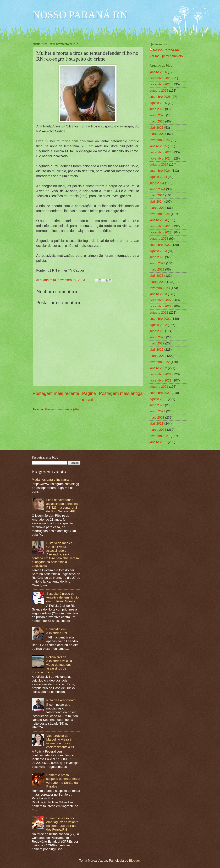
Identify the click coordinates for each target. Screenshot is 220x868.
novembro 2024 (161, 158)
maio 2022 (157, 343)
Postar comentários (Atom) (64, 409)
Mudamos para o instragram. (52, 480)
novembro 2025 (161, 84)
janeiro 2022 (158, 368)
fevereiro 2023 (160, 288)
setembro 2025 (160, 97)
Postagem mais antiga (121, 393)
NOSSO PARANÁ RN (80, 15)
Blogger (134, 861)
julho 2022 (157, 331)
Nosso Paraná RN (166, 50)
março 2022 (158, 356)
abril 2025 (156, 128)
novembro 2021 (161, 380)
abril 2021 (156, 423)
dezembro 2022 (161, 300)
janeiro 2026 (158, 72)
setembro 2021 (160, 393)
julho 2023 (157, 257)
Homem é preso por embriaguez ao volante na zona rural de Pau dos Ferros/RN (62, 824)
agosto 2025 (158, 103)
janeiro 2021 (158, 442)
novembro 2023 (161, 232)
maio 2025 (157, 121)
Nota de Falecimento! (61, 700)
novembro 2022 (161, 306)
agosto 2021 (158, 399)
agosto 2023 (158, 251)
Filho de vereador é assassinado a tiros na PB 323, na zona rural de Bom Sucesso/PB (62, 505)
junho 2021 (157, 411)
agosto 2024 (158, 177)
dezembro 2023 (161, 226)
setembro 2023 (160, 245)
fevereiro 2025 (160, 140)
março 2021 (158, 430)
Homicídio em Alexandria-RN (57, 631)
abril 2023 (156, 276)
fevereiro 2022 (160, 362)
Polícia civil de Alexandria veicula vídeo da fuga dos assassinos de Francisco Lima (52, 665)
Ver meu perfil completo (166, 56)
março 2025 (158, 134)
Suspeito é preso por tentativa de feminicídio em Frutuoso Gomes (62, 597)
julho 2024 (157, 183)
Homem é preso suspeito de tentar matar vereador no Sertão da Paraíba (63, 781)
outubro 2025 (159, 90)
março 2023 (158, 282)
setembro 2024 (160, 171)
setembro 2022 (160, 319)
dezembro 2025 (161, 78)
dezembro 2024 (161, 152)
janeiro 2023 (158, 294)
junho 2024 (157, 189)
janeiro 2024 (158, 220)
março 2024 (158, 208)
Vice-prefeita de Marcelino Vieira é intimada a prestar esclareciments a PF (61, 741)
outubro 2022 (159, 312)
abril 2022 (156, 350)
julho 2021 (157, 405)
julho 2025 (157, 109)
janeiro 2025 (158, 146)
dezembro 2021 (161, 374)
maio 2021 (157, 417)
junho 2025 (157, 115)
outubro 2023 (159, 239)
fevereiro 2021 (160, 436)
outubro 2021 (159, 387)
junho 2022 (157, 337)
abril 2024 (156, 201)
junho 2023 (157, 263)
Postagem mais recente (56, 393)
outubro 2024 (159, 164)
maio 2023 (157, 269)
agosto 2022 (158, 325)
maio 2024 (157, 195)
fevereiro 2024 (160, 214)
